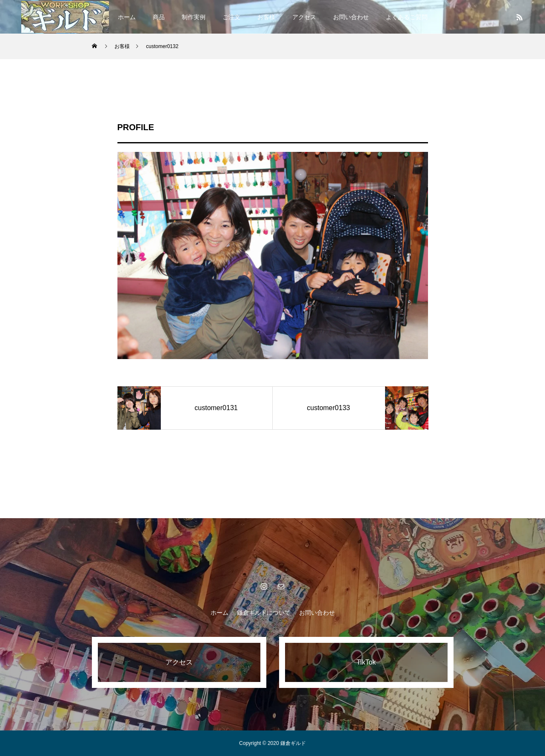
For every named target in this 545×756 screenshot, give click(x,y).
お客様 (266, 17)
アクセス (304, 17)
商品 (159, 17)
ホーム (127, 17)
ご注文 (231, 17)
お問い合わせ (351, 17)
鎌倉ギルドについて (264, 613)
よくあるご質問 (407, 17)
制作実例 (194, 17)
